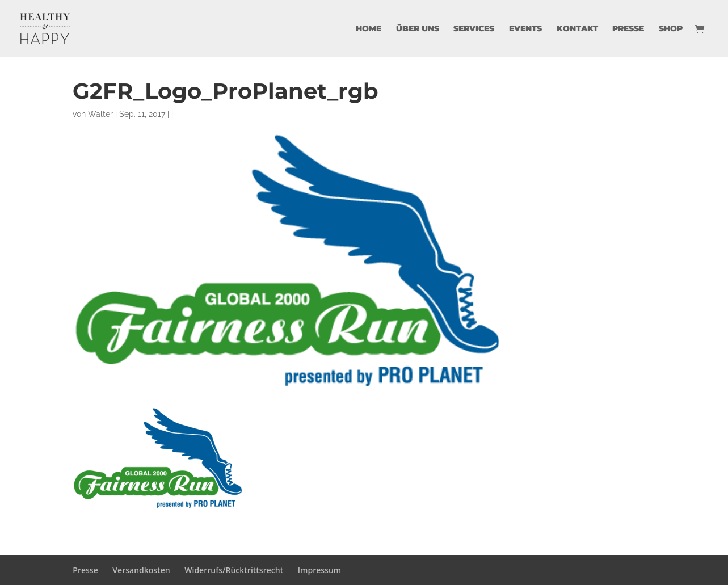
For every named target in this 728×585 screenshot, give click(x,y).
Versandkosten (141, 570)
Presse (628, 29)
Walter (100, 114)
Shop (671, 29)
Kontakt (577, 29)
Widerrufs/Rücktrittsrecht (234, 570)
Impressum (319, 570)
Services (474, 29)
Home (369, 29)
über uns (418, 29)
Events (525, 29)
